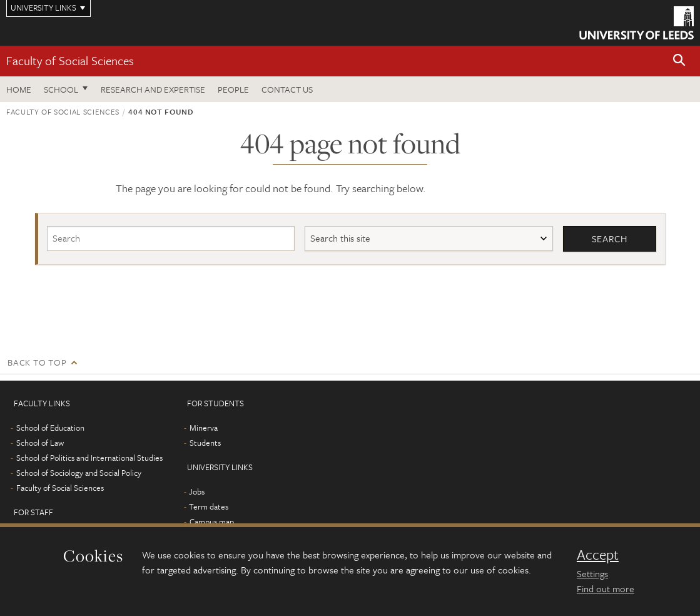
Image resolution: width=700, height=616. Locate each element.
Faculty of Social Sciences (70, 60)
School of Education (50, 428)
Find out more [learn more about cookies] (606, 588)
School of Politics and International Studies (89, 458)
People (233, 89)
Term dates (209, 506)
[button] (679, 61)
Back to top (37, 362)
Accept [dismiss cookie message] (598, 555)
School (61, 89)
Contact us (287, 89)
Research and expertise (153, 89)
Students (205, 443)
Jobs (197, 491)
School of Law (40, 443)
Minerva (204, 428)
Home (19, 89)
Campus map (212, 521)
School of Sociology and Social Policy (79, 473)
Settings (592, 573)
